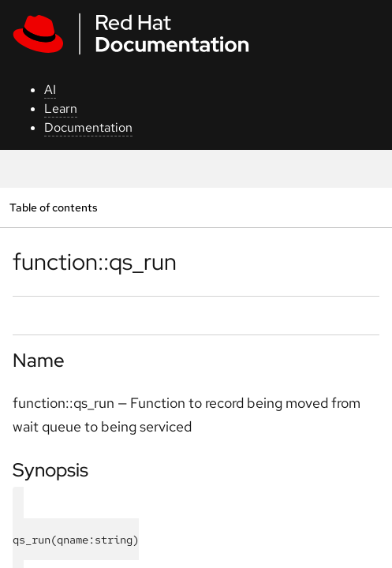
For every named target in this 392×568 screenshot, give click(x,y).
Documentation (88, 127)
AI (50, 90)
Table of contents (53, 207)
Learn (61, 108)
